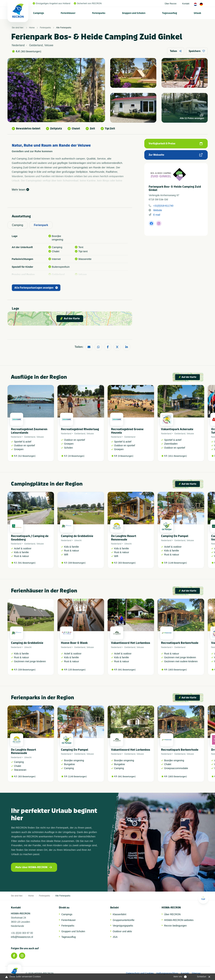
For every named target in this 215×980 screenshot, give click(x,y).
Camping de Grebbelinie (77, 536)
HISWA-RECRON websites (179, 920)
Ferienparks (99, 13)
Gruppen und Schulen (134, 13)
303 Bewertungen (127, 563)
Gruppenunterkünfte (124, 920)
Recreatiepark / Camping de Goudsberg (30, 538)
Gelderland (30, 437)
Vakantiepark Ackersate (177, 429)
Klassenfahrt (120, 914)
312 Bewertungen (27, 456)
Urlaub (197, 13)
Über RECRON (172, 914)
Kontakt (186, 4)
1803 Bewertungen (177, 670)
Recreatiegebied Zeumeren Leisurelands (29, 431)
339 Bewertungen (77, 563)
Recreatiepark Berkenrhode (180, 643)
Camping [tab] (18, 225)
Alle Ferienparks (64, 28)
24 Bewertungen (76, 456)
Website (158, 210)
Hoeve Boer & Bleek (74, 643)
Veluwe (40, 437)
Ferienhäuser (68, 13)
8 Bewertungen (126, 456)
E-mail (157, 215)
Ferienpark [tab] (41, 225)
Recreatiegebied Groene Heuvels (127, 431)
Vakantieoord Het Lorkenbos (131, 643)
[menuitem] (39, 13)
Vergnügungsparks (123, 926)
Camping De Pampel (175, 536)
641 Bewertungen (127, 670)
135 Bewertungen (77, 670)
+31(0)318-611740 (163, 206)
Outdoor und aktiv (122, 931)
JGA (115, 937)
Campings (39, 13)
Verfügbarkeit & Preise (175, 144)
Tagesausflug (170, 13)
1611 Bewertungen (177, 456)
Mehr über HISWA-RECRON (34, 867)
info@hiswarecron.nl (22, 937)
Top (203, 898)
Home (32, 28)
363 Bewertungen (31, 51)
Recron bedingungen (175, 926)
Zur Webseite (175, 155)
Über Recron (171, 4)
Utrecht (78, 540)
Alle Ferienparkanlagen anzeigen (36, 288)
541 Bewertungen (27, 563)
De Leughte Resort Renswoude (124, 538)
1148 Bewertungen (177, 563)
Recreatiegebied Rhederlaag (80, 429)
